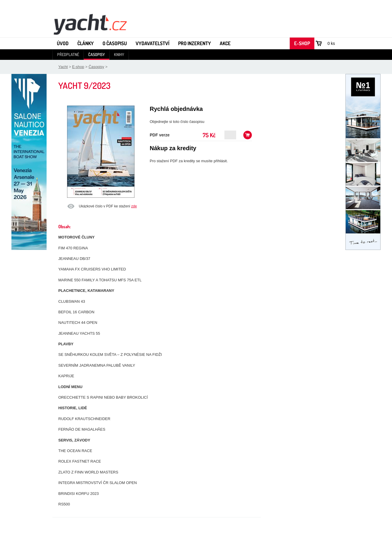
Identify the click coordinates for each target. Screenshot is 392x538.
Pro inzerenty (195, 43)
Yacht (63, 67)
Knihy (119, 54)
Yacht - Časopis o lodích (90, 24)
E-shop (302, 43)
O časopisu (115, 43)
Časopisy (97, 54)
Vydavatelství (152, 43)
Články (86, 43)
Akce (225, 43)
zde (134, 206)
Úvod (63, 43)
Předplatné (68, 54)
